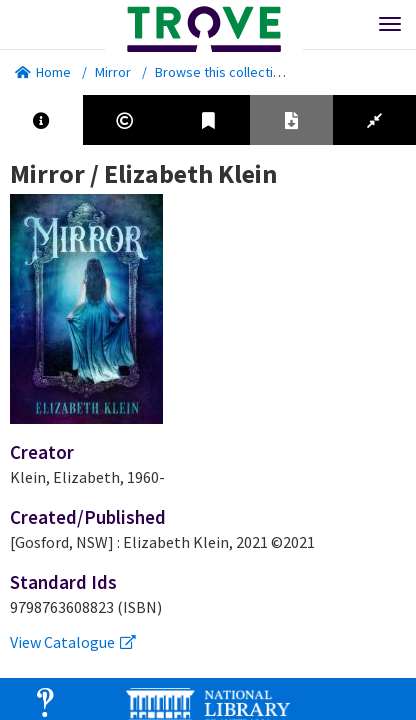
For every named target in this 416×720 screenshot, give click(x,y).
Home (43, 72)
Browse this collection (228, 72)
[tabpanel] (208, 406)
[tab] (41, 120)
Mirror (113, 72)
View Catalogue (73, 642)
